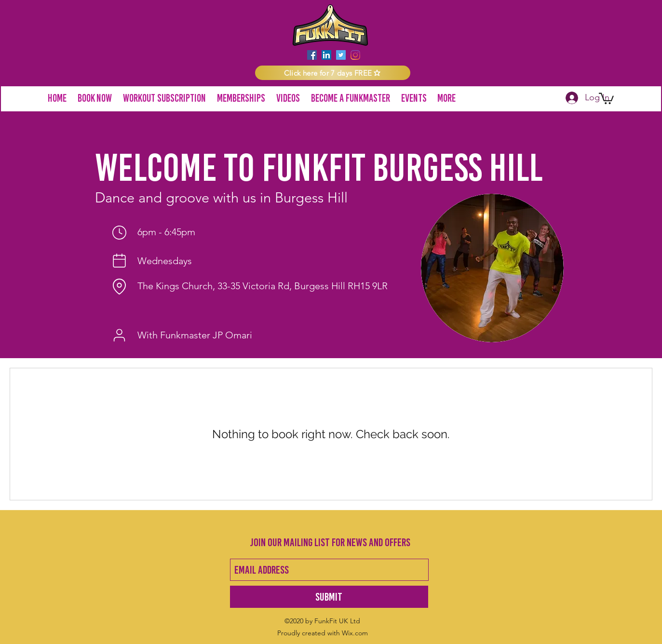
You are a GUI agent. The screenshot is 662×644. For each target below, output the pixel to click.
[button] (333, 73)
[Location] (120, 286)
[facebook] (312, 55)
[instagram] (355, 55)
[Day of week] (120, 261)
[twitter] (341, 55)
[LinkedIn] (326, 55)
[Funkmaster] (120, 335)
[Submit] (329, 597)
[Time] (120, 232)
